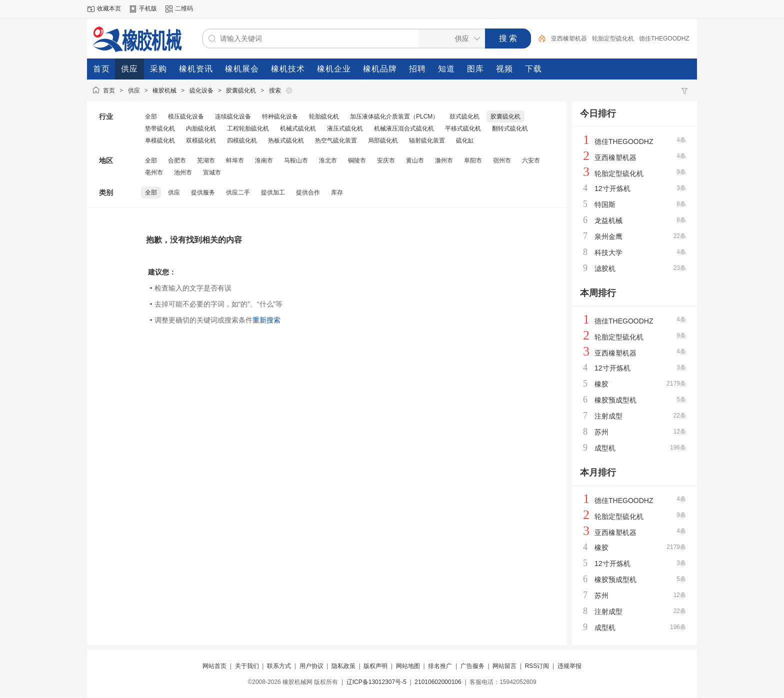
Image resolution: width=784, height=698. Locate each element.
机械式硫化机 (298, 128)
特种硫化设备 (280, 116)
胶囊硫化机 (241, 90)
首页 (109, 90)
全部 (151, 116)
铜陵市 (357, 160)
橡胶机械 (164, 90)
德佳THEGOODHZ (664, 38)
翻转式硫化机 (510, 128)
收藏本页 (109, 8)
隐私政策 (343, 666)
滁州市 (444, 160)
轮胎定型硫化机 (613, 38)
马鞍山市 (296, 160)
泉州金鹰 (608, 236)
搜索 (275, 90)
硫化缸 (465, 140)
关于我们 (247, 666)
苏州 (601, 432)
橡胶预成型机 (615, 400)
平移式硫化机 (463, 128)
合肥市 (177, 160)
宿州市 (502, 160)
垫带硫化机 (160, 128)
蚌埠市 (235, 160)
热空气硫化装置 (336, 140)
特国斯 (605, 204)
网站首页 (214, 666)
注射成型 (608, 416)
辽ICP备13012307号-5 (376, 682)
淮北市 (328, 160)
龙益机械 (608, 220)
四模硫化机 (242, 140)
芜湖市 (206, 160)
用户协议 (311, 666)
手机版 (148, 8)
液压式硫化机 (345, 128)
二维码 (184, 8)
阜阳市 (473, 160)
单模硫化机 (160, 140)
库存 (337, 192)
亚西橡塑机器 (569, 38)
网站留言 (504, 666)
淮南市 (264, 160)
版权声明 (375, 666)
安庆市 (386, 160)
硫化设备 (201, 90)
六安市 (531, 160)
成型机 (605, 448)
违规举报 (569, 666)
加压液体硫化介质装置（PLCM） (394, 116)
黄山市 (415, 160)
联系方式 (279, 666)
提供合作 (308, 192)
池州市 (183, 172)
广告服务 (472, 666)
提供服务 (203, 192)
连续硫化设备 (233, 116)
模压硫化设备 (186, 116)
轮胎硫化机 (324, 116)
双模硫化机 (201, 140)
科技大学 (608, 252)
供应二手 (238, 192)
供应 (134, 90)
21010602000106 (438, 682)
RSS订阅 (537, 666)
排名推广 (440, 666)
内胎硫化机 (201, 128)
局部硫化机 (383, 140)
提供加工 (273, 192)
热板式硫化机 (286, 140)
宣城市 (212, 172)
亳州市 (154, 172)
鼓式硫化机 (464, 116)
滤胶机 (605, 268)
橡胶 (601, 384)
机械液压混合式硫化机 (404, 128)
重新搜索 (266, 320)
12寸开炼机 (612, 188)
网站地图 (408, 666)
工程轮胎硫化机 (248, 128)
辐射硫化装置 (427, 140)
